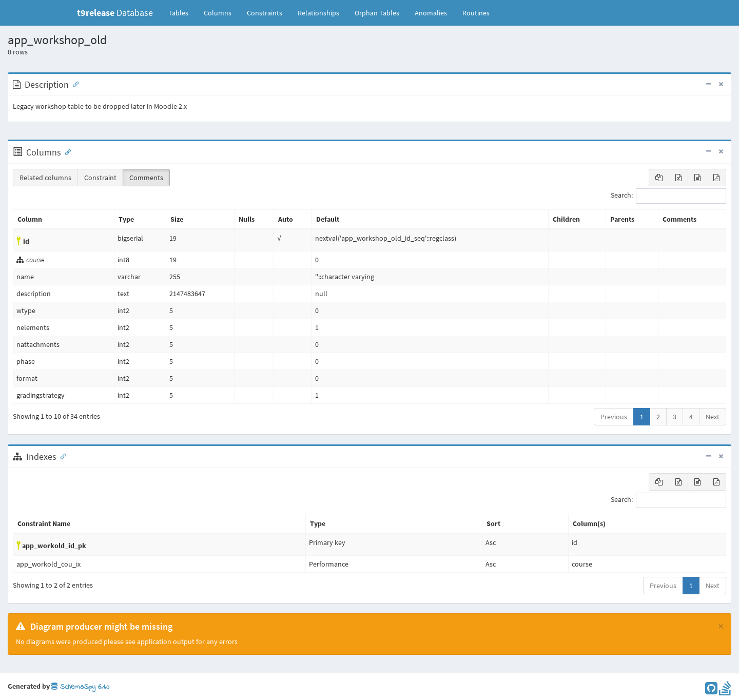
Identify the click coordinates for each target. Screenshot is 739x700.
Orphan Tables (377, 13)
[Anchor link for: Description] (73, 84)
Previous (614, 417)
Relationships (318, 13)
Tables (182, 12)
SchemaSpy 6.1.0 (80, 687)
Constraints (265, 13)
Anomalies (431, 13)
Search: (668, 196)
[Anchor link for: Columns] (66, 151)
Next (713, 417)
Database (115, 13)
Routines (476, 13)
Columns (218, 13)
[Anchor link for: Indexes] (61, 456)
